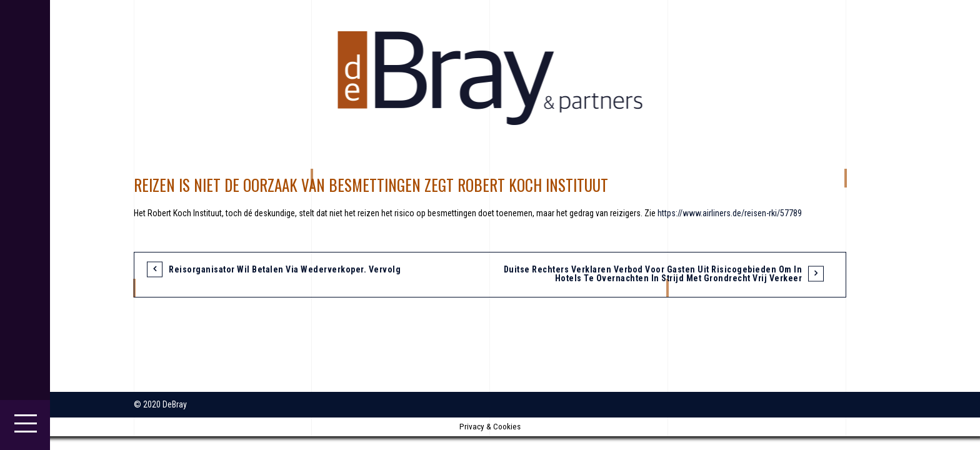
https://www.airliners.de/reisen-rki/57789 (730, 213)
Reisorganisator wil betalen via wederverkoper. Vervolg (285, 269)
